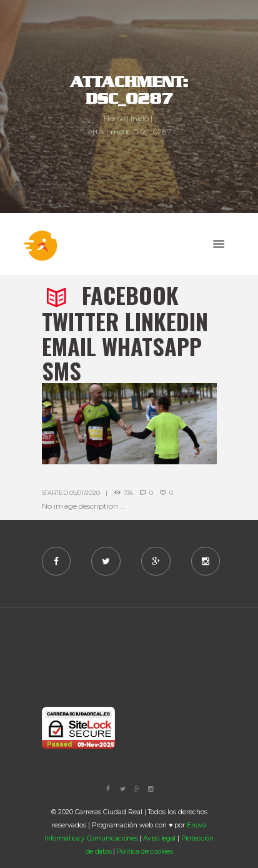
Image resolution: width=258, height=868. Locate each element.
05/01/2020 (84, 493)
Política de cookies (145, 851)
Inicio (139, 118)
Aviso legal (159, 838)
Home (114, 118)
